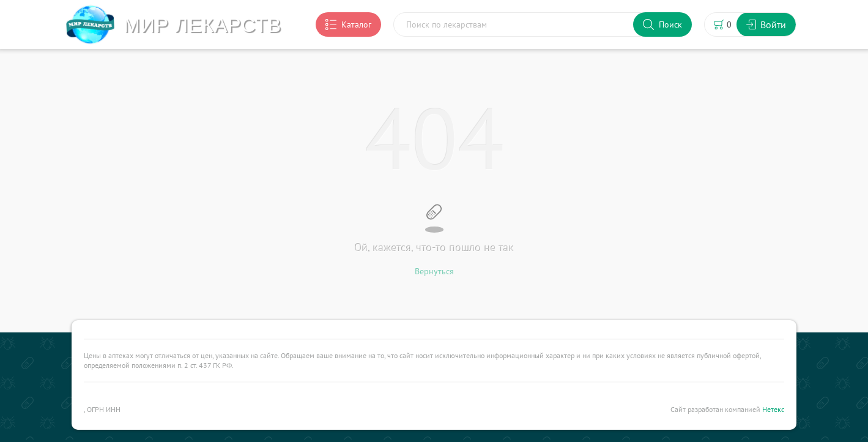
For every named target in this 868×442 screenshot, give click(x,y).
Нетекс (773, 409)
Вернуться (434, 271)
